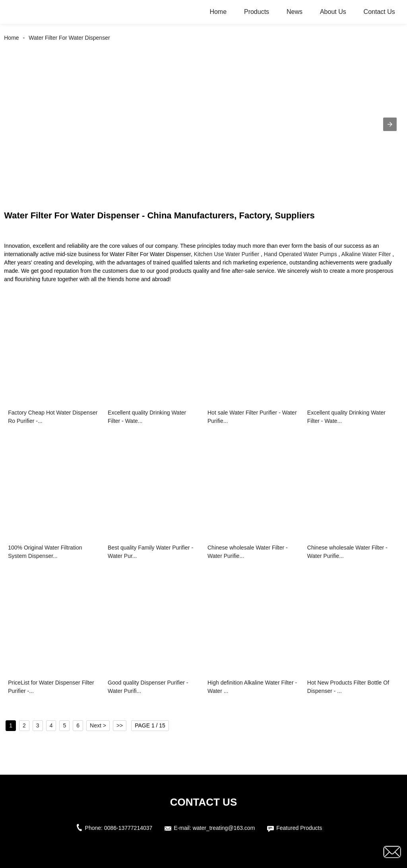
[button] (390, 124)
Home (218, 12)
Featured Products (299, 828)
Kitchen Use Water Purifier (227, 254)
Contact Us (379, 12)
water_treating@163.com (224, 828)
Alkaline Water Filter (366, 254)
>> (120, 725)
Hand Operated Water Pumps (300, 254)
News (295, 12)
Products (257, 12)
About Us (333, 12)
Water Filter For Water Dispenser (69, 38)
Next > (98, 725)
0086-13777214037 (128, 828)
